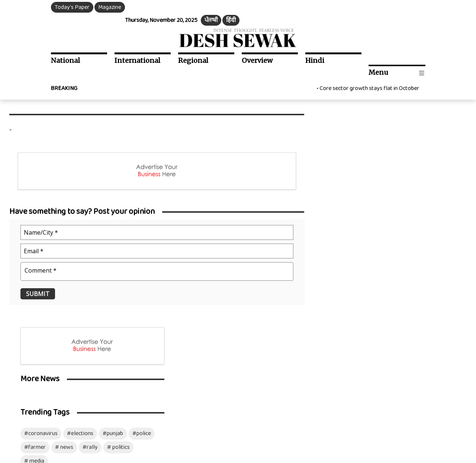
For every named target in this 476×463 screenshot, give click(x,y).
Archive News (205, 368)
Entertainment (121, 325)
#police (447, 188)
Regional (193, 47)
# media (339, 216)
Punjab (25, 346)
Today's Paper (73, 7)
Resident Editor (293, 346)
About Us (285, 325)
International (137, 47)
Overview (257, 47)
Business (113, 368)
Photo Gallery (205, 357)
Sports (111, 379)
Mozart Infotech (439, 427)
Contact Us (288, 368)
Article (111, 346)
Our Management (295, 336)
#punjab (418, 188)
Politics (26, 379)
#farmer (340, 202)
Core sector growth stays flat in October (372, 63)
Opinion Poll (203, 379)
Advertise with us (295, 379)
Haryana (27, 357)
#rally (395, 202)
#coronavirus (346, 188)
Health (111, 357)
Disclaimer (190, 427)
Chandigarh (30, 368)
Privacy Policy (105, 427)
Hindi (315, 47)
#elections (385, 188)
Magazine (110, 7)
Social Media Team (297, 357)
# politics (423, 202)
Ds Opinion (116, 336)
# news (369, 202)
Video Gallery (205, 346)
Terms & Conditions (150, 427)
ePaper (197, 325)
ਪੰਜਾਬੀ (397, 7)
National (66, 47)
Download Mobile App (27, 447)
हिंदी (416, 7)
